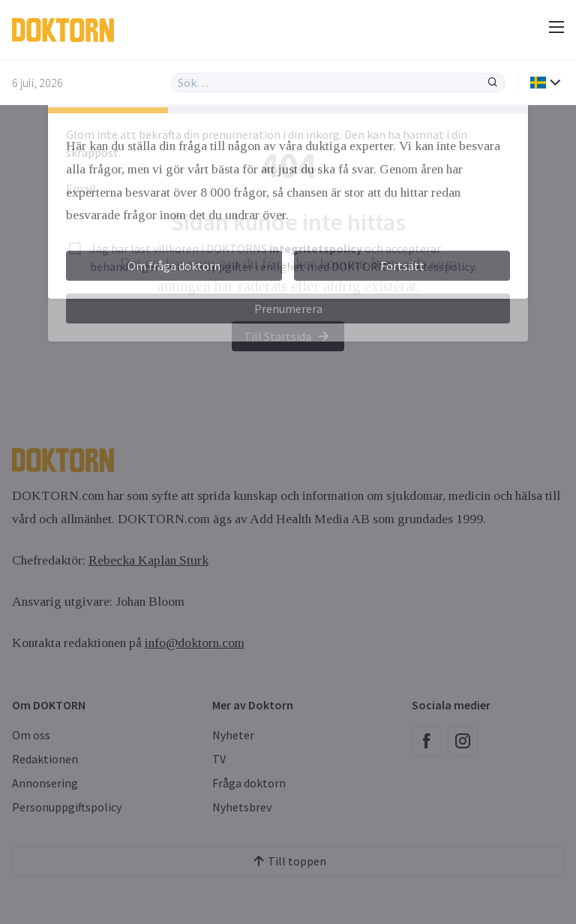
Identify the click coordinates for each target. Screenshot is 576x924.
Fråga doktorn (249, 783)
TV (219, 759)
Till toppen (288, 861)
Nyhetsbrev (242, 807)
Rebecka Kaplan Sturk (148, 560)
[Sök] (493, 83)
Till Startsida (288, 336)
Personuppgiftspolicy (67, 807)
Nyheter (233, 735)
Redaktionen (45, 759)
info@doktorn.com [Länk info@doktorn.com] (195, 643)
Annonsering (45, 783)
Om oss (31, 735)
